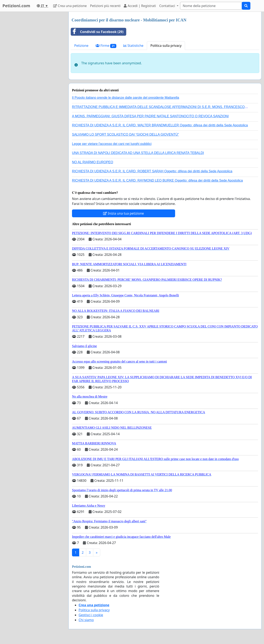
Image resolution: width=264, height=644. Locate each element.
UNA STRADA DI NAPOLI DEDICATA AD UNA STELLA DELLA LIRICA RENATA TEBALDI (138, 153)
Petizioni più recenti (105, 6)
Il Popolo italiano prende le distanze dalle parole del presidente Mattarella (126, 98)
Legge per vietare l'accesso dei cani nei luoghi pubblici (112, 144)
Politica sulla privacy (166, 46)
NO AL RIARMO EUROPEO (93, 162)
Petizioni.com (16, 6)
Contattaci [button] (168, 6)
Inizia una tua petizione (123, 213)
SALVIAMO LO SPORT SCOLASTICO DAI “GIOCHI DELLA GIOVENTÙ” (125, 135)
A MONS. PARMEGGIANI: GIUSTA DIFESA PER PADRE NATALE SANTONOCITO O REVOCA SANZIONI (150, 116)
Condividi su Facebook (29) (97, 32)
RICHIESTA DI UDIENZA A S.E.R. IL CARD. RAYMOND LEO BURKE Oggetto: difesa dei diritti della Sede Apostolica (157, 180)
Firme (106, 46)
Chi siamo (86, 620)
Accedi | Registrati (140, 6)
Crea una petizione (70, 6)
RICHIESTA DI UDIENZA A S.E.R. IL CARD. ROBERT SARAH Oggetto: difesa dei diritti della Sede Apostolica (152, 171)
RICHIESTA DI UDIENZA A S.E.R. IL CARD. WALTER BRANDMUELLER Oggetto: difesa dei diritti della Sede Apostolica (160, 125)
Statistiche (133, 46)
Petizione (81, 46)
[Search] (211, 6)
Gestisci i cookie (91, 615)
